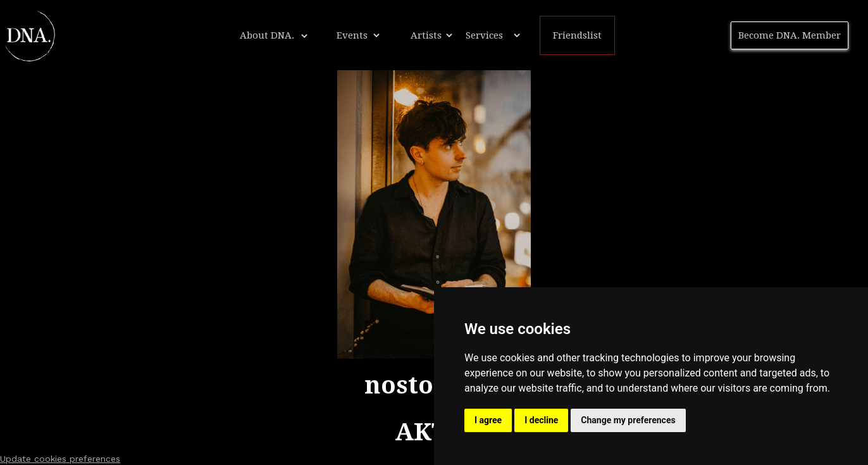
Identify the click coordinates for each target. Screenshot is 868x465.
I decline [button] (541, 420)
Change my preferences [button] (628, 420)
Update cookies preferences (60, 459)
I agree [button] (488, 420)
